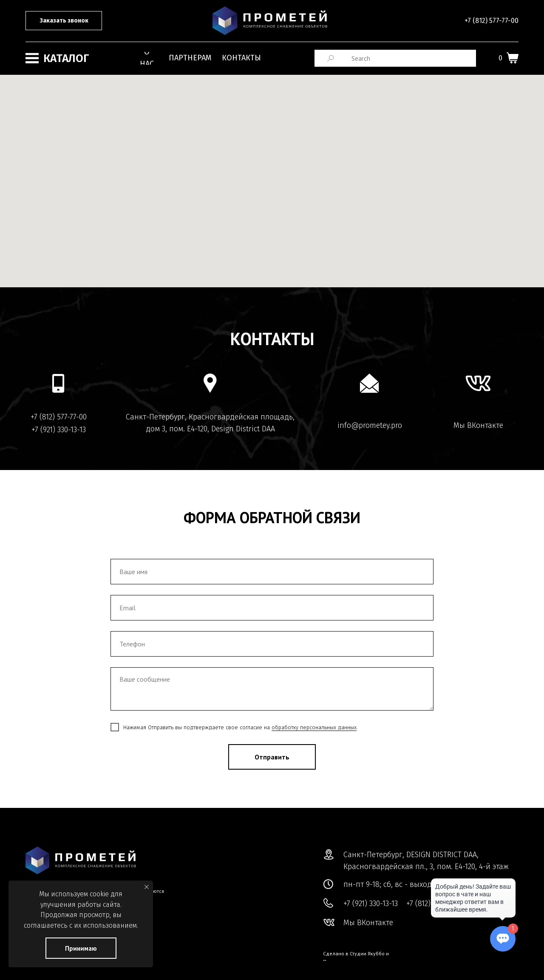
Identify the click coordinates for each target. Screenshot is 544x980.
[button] (64, 21)
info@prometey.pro (370, 425)
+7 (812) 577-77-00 (492, 21)
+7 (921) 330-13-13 (59, 430)
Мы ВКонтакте (478, 425)
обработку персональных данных (314, 727)
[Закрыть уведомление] (147, 887)
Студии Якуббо (367, 953)
